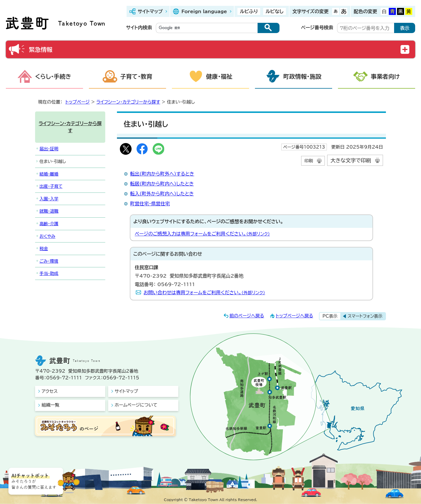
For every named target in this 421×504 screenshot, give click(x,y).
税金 (44, 248)
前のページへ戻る (247, 316)
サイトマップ (150, 11)
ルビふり (249, 11)
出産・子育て (51, 186)
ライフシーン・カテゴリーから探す (128, 102)
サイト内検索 (139, 27)
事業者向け (385, 76)
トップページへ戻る (294, 316)
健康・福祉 (219, 76)
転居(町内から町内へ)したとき (162, 184)
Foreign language (204, 11)
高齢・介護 (49, 224)
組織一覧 (50, 405)
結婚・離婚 (49, 174)
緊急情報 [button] (41, 49)
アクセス (50, 391)
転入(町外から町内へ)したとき (162, 194)
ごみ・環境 (49, 261)
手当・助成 (49, 273)
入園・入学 (49, 199)
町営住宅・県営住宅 (150, 204)
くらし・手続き (53, 76)
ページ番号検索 (317, 27)
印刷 (309, 161)
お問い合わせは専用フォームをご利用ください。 (204, 293)
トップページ (78, 102)
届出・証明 (49, 149)
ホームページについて (136, 405)
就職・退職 (49, 211)
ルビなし (274, 11)
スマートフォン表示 (365, 316)
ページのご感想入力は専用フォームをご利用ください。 (202, 234)
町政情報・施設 (302, 76)
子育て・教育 (136, 76)
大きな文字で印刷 (351, 160)
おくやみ (47, 236)
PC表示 (330, 316)
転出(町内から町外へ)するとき (162, 174)
